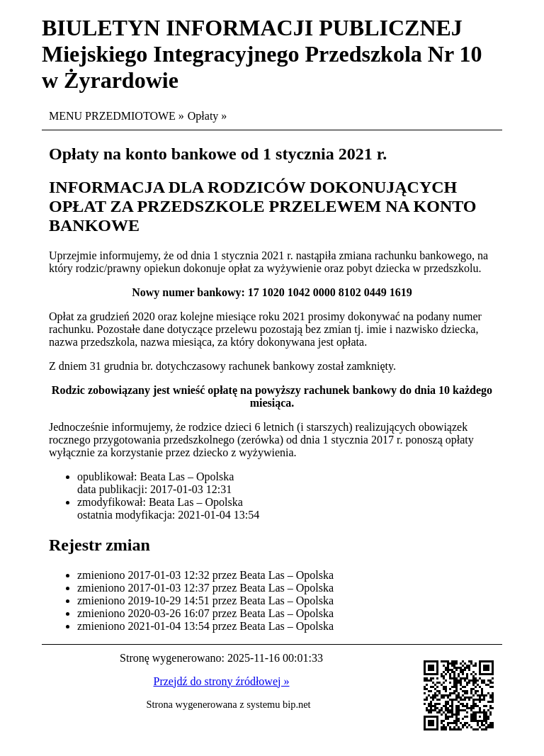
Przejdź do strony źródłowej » (222, 681)
